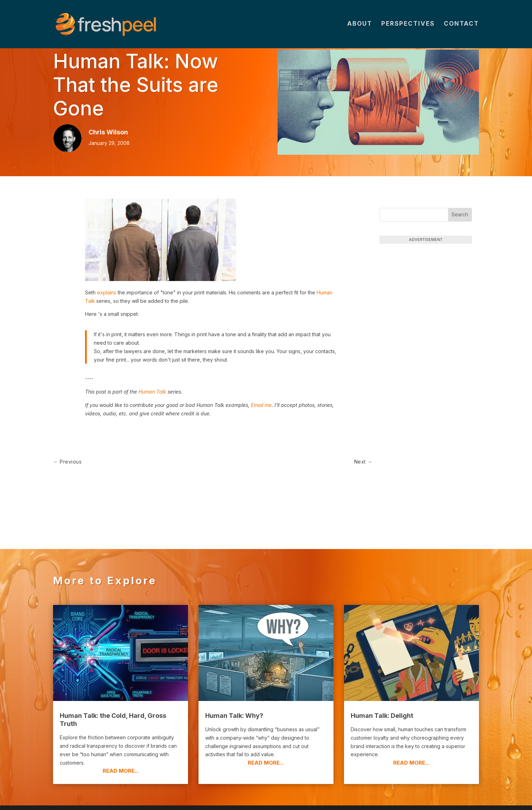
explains (107, 292)
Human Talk (152, 392)
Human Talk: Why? (234, 685)
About (360, 25)
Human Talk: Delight (382, 685)
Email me (261, 405)
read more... (121, 741)
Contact (461, 25)
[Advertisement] (426, 295)
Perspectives (408, 25)
